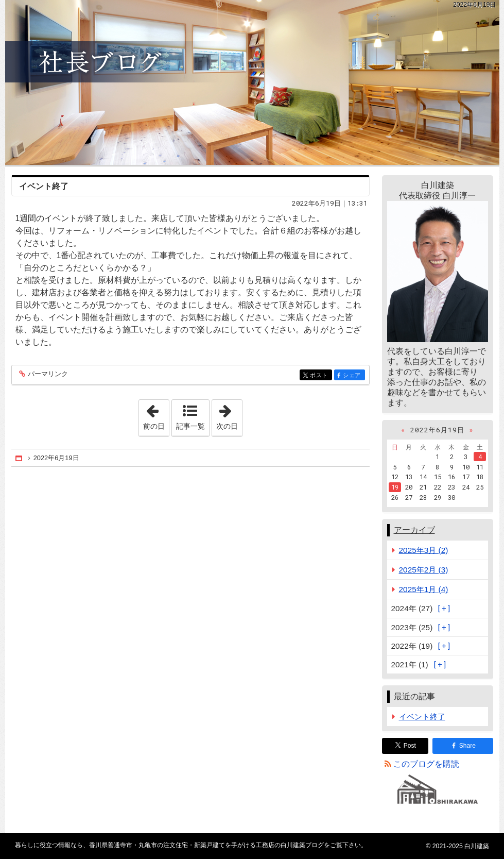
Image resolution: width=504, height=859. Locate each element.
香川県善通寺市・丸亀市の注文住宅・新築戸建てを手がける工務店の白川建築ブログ (252, 82)
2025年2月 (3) (424, 570)
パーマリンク (47, 374)
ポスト (320, 376)
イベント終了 (44, 186)
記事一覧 (190, 426)
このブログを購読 (426, 764)
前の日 (156, 415)
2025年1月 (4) (424, 589)
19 (395, 487)
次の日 (229, 415)
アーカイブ (414, 530)
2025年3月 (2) (424, 550)
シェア (353, 376)
